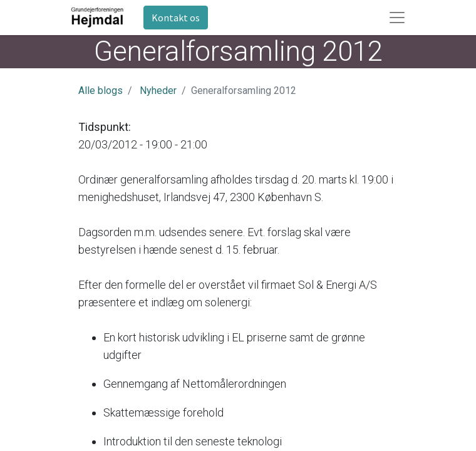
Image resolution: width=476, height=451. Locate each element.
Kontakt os (176, 18)
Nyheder (158, 91)
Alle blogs (101, 91)
